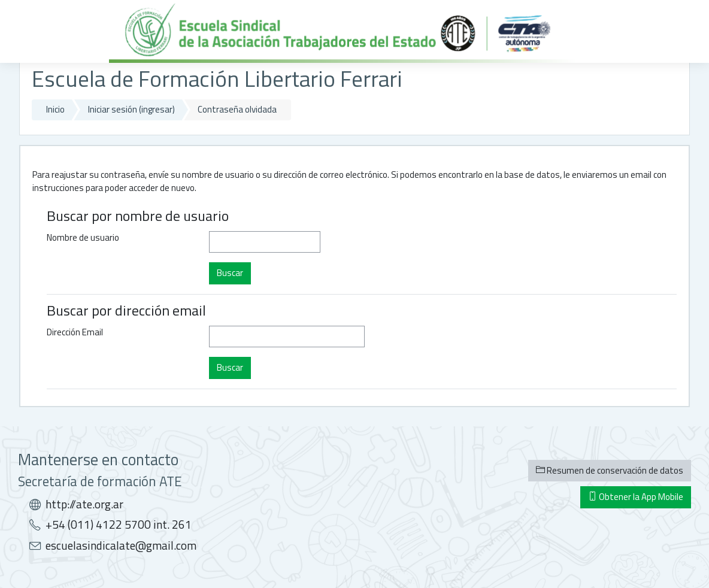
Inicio (55, 109)
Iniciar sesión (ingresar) (131, 109)
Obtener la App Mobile (636, 497)
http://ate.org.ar (84, 504)
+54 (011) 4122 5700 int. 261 (119, 525)
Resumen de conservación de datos (610, 470)
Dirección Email (75, 332)
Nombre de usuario (83, 237)
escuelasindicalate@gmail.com (121, 545)
